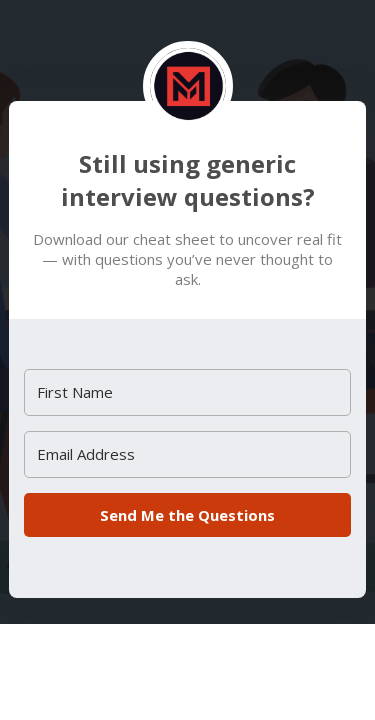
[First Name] (187, 392)
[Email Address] (187, 454)
